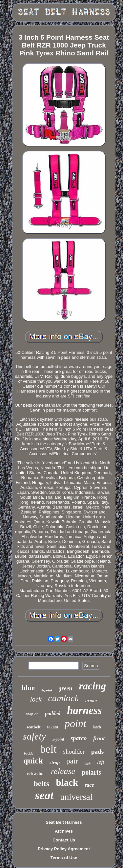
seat (44, 795)
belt (48, 749)
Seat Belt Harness (64, 822)
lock (36, 699)
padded (53, 714)
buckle (29, 753)
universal (76, 797)
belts (41, 783)
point (75, 723)
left (101, 762)
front (99, 738)
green (66, 688)
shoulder (74, 752)
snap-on (32, 714)
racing (93, 686)
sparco (79, 738)
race (89, 785)
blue (28, 688)
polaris (91, 772)
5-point (58, 739)
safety (34, 736)
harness (84, 710)
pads (97, 752)
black (67, 782)
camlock (63, 698)
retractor (35, 773)
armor (92, 701)
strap (55, 762)
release (63, 771)
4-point (47, 690)
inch (88, 764)
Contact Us (64, 840)
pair (72, 761)
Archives (64, 831)
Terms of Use (64, 858)
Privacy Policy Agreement (64, 849)
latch (97, 727)
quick (33, 761)
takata (53, 727)
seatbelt (34, 727)
